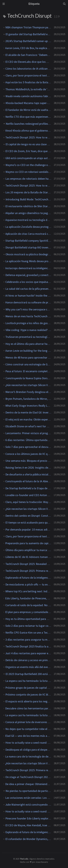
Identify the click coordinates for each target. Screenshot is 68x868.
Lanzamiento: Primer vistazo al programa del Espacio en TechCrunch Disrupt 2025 (28, 433)
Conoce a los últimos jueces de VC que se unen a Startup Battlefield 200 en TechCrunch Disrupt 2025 (28, 454)
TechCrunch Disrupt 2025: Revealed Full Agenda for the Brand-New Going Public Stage (28, 564)
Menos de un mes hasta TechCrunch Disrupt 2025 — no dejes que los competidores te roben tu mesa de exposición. (28, 316)
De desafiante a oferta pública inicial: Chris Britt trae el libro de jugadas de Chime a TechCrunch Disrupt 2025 (28, 474)
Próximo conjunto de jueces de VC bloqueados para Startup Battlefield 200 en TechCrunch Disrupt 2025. (28, 695)
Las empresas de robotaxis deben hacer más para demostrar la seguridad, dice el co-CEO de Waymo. (28, 179)
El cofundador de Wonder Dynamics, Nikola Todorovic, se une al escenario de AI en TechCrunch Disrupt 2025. (28, 839)
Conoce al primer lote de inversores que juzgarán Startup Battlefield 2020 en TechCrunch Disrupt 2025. (28, 722)
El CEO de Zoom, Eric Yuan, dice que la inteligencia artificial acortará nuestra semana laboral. (28, 151)
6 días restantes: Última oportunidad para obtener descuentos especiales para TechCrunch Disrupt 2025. (28, 440)
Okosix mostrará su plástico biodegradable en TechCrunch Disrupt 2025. (28, 254)
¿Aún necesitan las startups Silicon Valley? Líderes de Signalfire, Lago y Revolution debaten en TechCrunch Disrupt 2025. (28, 385)
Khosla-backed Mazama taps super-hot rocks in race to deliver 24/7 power (28, 103)
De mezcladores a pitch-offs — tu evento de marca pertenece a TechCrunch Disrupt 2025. (28, 585)
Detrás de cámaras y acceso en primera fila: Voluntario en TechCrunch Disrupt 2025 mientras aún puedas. (28, 660)
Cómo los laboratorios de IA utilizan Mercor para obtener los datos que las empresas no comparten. (28, 69)
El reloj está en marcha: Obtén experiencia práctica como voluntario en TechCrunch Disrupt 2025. (28, 420)
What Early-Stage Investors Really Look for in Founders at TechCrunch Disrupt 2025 (28, 406)
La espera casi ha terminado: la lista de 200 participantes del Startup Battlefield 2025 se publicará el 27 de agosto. (28, 715)
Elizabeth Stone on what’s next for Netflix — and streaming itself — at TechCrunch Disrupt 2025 (28, 426)
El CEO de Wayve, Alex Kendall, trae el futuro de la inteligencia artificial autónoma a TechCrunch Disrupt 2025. (28, 825)
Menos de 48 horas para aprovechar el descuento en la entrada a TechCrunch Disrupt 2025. (28, 358)
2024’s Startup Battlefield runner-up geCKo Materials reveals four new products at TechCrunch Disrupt (28, 41)
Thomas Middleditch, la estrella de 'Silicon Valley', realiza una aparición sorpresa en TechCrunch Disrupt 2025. (28, 89)
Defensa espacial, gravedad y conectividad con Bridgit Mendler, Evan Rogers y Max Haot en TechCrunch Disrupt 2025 (28, 275)
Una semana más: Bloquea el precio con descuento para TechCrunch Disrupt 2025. (28, 461)
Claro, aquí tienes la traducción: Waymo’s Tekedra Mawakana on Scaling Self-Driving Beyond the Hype (28, 502)
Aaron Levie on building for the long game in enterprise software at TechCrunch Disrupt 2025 (28, 351)
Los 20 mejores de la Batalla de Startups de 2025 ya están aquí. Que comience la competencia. (28, 192)
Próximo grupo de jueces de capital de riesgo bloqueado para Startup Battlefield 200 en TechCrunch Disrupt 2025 (28, 688)
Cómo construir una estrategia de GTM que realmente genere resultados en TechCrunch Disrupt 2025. (28, 364)
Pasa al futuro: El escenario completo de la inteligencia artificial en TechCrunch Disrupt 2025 (28, 371)
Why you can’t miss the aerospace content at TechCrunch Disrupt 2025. (28, 309)
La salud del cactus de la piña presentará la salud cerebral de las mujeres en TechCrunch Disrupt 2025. (28, 289)
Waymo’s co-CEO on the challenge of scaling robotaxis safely (28, 165)
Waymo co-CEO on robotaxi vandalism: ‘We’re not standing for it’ (28, 172)
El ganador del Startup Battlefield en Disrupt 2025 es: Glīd (28, 34)
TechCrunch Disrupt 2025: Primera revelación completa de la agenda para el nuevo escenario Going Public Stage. (28, 571)
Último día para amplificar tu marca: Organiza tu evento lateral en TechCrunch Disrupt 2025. (28, 550)
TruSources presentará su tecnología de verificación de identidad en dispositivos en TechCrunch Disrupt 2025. (28, 337)
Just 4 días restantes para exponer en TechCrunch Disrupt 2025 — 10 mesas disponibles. (28, 653)
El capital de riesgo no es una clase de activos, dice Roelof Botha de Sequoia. (28, 144)
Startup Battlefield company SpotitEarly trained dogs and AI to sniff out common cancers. (28, 241)
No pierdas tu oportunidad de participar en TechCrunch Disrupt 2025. (28, 791)
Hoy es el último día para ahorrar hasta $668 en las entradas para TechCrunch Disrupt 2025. (28, 344)
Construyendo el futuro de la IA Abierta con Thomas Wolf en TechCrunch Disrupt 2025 (28, 481)
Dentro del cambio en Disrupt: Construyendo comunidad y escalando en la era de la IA (28, 516)
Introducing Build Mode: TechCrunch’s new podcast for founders (28, 199)
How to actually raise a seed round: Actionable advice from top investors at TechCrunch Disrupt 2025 (28, 743)
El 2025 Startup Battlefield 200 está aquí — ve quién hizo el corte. (28, 674)
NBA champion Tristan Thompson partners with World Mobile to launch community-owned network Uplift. (28, 27)
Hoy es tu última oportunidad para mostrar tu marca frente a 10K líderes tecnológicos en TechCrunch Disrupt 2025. (28, 619)
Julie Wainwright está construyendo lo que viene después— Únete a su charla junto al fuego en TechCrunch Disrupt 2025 (28, 805)
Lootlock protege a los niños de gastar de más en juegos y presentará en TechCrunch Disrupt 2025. (28, 323)
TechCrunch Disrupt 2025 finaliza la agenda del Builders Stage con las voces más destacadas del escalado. (28, 646)
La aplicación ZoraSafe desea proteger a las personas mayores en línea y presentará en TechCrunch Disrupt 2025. (28, 227)
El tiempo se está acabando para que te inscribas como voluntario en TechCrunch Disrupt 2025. (28, 523)
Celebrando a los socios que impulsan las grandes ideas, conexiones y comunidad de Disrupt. (28, 282)
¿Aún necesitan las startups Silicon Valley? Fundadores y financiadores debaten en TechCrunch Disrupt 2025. (28, 509)
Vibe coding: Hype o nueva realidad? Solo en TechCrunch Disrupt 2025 (28, 330)
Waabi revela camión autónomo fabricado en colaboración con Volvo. (28, 96)
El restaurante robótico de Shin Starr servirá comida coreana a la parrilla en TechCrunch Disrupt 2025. (28, 206)
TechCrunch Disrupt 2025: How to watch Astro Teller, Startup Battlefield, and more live (28, 137)
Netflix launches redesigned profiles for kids (28, 124)
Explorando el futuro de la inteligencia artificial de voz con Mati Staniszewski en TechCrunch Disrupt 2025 (28, 578)
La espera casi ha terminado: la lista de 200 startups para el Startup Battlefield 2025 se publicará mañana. (28, 681)
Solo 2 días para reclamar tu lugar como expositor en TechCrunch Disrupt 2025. (28, 626)
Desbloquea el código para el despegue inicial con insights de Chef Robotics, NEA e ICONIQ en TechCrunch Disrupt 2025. (28, 750)
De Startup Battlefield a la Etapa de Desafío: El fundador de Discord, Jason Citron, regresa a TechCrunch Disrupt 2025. (28, 488)
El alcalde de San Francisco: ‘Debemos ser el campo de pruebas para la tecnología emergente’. (28, 55)
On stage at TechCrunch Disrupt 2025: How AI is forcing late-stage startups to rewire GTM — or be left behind (28, 777)
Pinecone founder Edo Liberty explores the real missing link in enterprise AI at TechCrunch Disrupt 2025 (28, 818)
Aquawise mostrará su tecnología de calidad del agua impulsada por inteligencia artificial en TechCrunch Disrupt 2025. (28, 220)
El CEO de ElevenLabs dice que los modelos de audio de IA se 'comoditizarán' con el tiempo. (28, 62)
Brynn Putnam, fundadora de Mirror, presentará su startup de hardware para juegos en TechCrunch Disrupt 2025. (28, 399)
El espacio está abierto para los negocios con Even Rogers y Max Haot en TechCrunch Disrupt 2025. (28, 701)
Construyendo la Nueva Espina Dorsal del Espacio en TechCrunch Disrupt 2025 (28, 378)
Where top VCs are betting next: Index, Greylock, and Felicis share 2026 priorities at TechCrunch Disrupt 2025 (28, 591)
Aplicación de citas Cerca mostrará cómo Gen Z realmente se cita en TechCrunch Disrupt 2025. (28, 234)
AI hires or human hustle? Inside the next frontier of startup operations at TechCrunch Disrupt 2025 (28, 296)
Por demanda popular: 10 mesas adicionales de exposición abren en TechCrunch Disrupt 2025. (28, 530)
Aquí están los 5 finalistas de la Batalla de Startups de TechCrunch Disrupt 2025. (28, 82)
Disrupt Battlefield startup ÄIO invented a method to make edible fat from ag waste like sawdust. (28, 247)
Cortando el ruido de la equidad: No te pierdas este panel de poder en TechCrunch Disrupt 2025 (28, 605)
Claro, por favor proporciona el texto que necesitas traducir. (28, 75)
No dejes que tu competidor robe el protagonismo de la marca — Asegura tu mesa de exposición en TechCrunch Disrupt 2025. (28, 729)
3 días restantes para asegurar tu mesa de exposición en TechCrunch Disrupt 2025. (28, 640)
